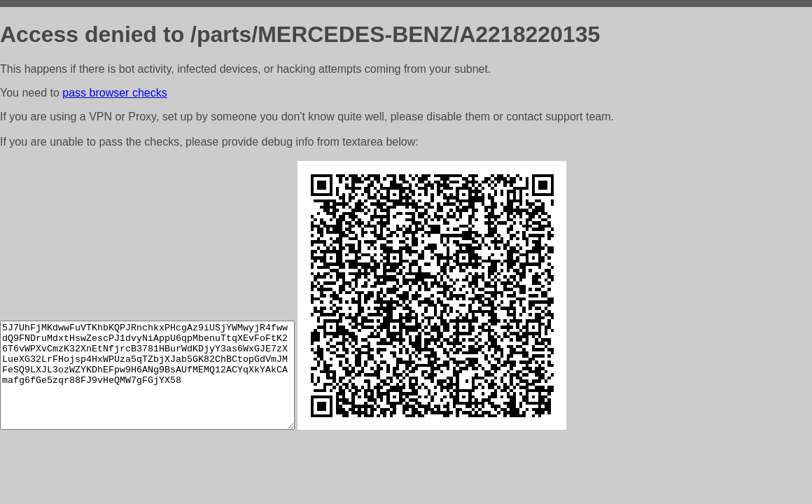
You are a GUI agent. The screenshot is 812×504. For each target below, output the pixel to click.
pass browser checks (114, 93)
